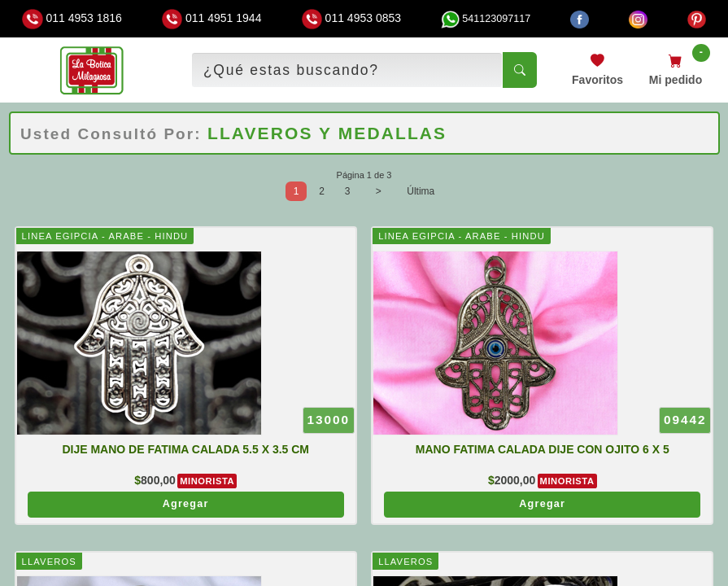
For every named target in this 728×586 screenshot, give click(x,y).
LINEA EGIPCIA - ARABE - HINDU (105, 236)
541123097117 (486, 19)
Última (421, 191)
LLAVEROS (49, 562)
